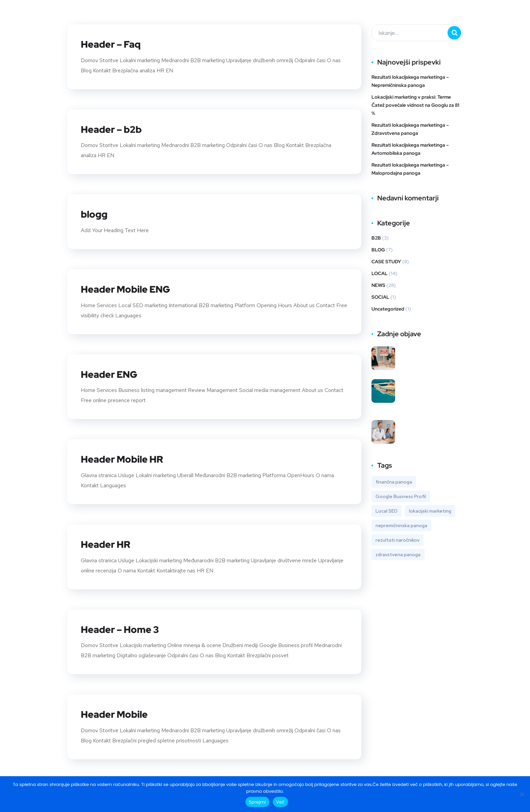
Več (281, 802)
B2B (376, 238)
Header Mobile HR (125, 458)
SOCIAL (380, 297)
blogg (95, 214)
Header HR (107, 543)
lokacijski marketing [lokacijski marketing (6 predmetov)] (430, 511)
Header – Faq (113, 44)
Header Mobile (117, 712)
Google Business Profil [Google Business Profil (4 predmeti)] (401, 496)
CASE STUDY (386, 262)
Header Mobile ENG (129, 288)
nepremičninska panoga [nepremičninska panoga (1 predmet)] (401, 525)
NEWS (378, 285)
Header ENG (111, 373)
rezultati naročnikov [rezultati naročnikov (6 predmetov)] (397, 540)
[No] (522, 794)
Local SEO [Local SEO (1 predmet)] (387, 511)
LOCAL (380, 273)
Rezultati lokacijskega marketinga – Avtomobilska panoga (410, 149)
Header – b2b (113, 129)
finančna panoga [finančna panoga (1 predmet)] (394, 482)
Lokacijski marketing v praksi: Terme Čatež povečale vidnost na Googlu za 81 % (415, 105)
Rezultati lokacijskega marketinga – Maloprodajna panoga (410, 169)
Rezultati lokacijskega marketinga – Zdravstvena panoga (410, 129)
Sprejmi (257, 802)
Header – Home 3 (123, 628)
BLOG (378, 250)
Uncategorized (388, 309)
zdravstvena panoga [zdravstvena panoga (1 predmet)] (398, 555)
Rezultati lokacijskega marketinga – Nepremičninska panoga (410, 81)
